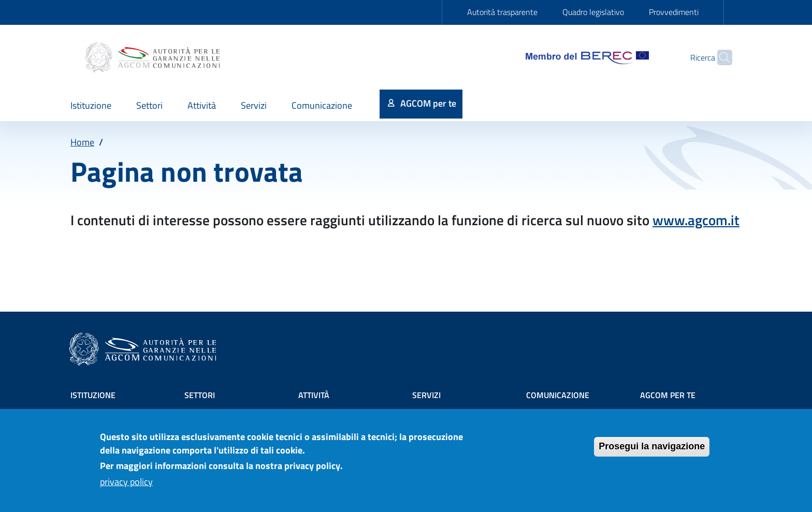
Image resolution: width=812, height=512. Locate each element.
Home (82, 142)
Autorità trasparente (502, 12)
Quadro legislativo (593, 12)
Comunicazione (558, 395)
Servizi (426, 395)
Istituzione (93, 395)
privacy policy (126, 486)
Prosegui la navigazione (652, 451)
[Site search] (720, 57)
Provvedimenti (674, 12)
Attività (314, 395)
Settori (200, 395)
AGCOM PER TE (668, 395)
